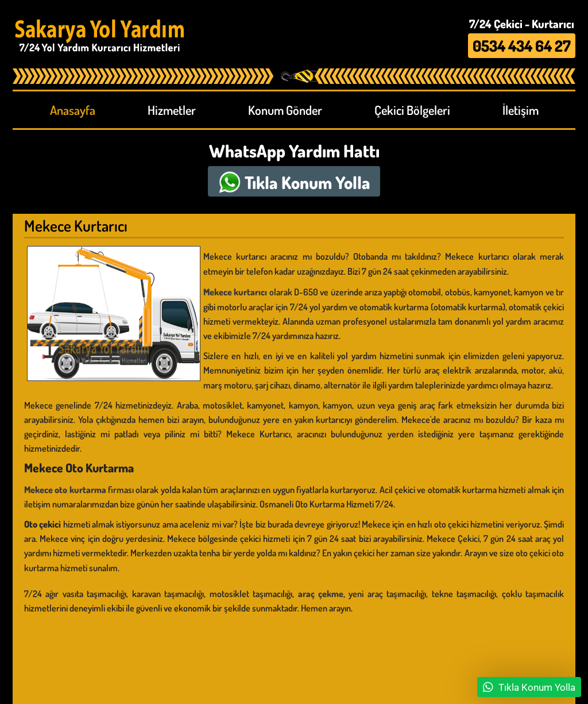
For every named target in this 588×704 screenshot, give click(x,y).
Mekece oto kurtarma (65, 490)
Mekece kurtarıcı (235, 292)
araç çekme (321, 594)
